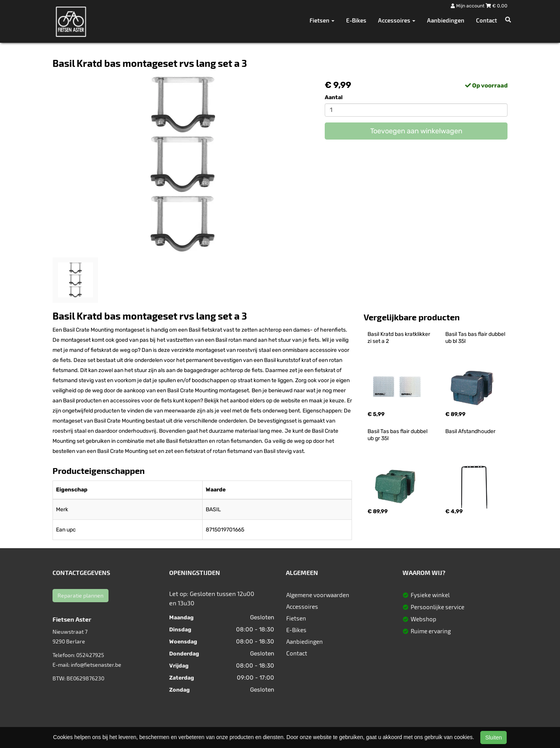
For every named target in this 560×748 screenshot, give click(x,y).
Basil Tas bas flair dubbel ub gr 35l (398, 435)
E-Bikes (356, 20)
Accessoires (302, 606)
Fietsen (296, 618)
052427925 (90, 655)
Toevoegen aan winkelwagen (416, 131)
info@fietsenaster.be (96, 665)
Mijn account (468, 6)
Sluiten (494, 738)
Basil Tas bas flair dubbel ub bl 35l (476, 338)
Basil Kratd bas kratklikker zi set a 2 (399, 338)
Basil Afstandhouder (470, 431)
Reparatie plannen (80, 595)
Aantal (334, 97)
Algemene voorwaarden (318, 595)
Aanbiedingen (446, 20)
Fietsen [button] (322, 20)
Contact (486, 20)
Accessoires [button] (397, 20)
